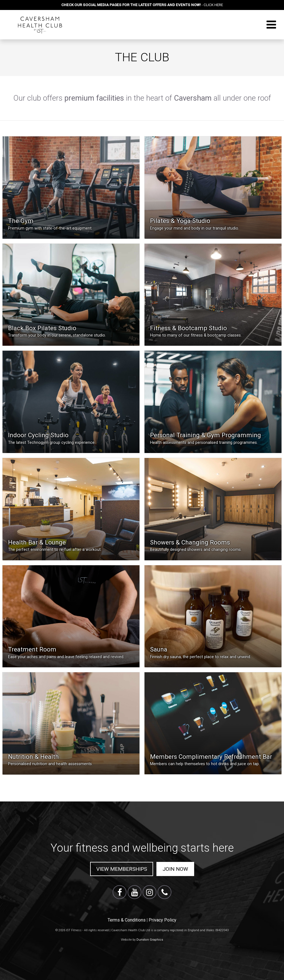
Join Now (175, 869)
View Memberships (122, 869)
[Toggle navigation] (271, 25)
